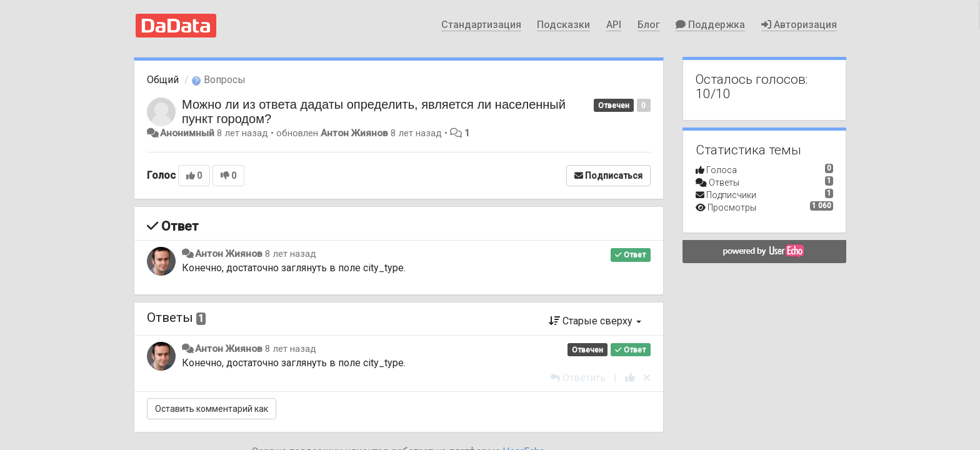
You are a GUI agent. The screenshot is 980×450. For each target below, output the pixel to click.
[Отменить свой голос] (647, 378)
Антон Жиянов (354, 133)
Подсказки (563, 25)
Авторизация (799, 25)
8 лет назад (291, 254)
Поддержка (710, 25)
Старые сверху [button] (595, 321)
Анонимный (187, 133)
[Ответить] (578, 378)
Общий (163, 80)
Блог (649, 25)
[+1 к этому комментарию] (630, 378)
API (614, 25)
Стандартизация (481, 25)
